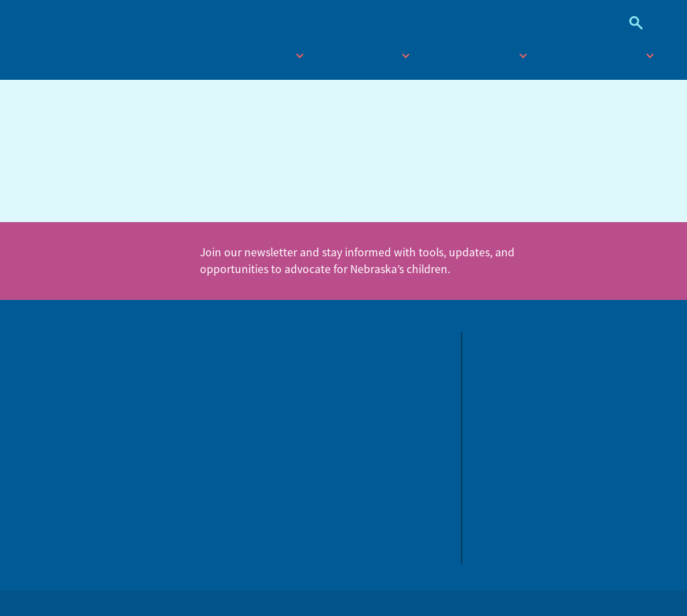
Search (631, 23)
